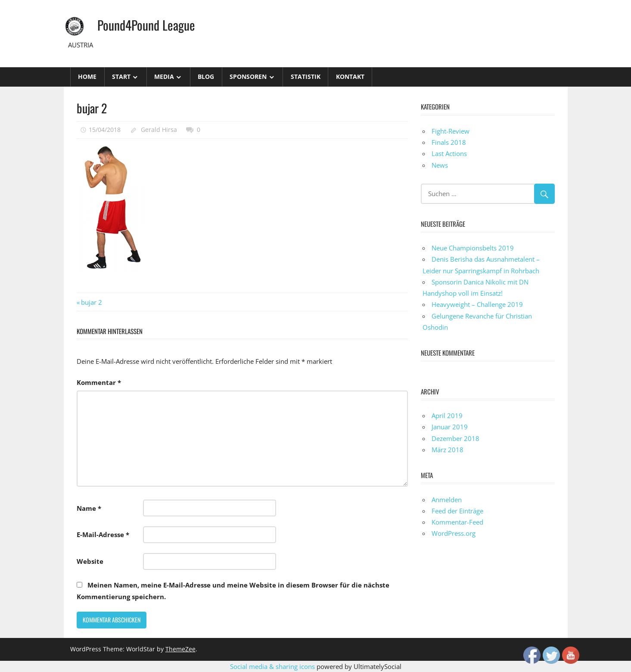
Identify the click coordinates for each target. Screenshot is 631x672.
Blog (206, 77)
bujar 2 (91, 302)
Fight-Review (451, 131)
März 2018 (448, 450)
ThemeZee (180, 649)
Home (87, 77)
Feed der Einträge (457, 511)
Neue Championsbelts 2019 (473, 248)
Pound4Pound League (149, 24)
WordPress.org (454, 533)
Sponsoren (248, 77)
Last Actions (449, 153)
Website (90, 561)
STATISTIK (306, 77)
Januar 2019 (450, 427)
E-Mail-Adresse (103, 534)
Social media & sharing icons (273, 666)
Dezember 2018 (455, 438)
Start (121, 77)
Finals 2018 (449, 142)
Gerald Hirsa (159, 130)
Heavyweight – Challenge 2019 (477, 304)
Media (164, 77)
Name (89, 508)
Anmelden (447, 500)
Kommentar (99, 382)
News (440, 165)
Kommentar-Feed (457, 522)
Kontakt (350, 77)
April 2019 (447, 416)
